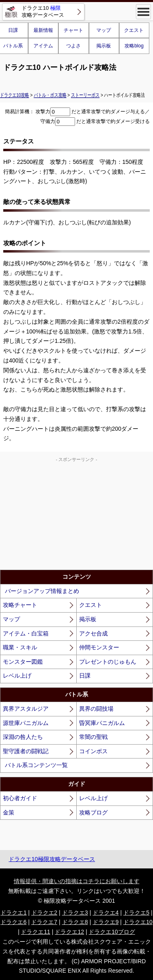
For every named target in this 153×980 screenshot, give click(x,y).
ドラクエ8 (75, 922)
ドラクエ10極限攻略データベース (52, 859)
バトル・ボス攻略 (50, 95)
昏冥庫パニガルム (102, 723)
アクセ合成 (93, 633)
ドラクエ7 (44, 922)
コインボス (93, 751)
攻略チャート (20, 605)
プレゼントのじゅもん (108, 662)
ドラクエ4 (106, 913)
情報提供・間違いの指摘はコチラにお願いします (77, 881)
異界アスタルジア (26, 709)
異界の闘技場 (96, 709)
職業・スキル (20, 647)
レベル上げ (17, 676)
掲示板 (104, 46)
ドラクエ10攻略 (14, 95)
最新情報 (43, 30)
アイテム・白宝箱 (26, 633)
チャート (73, 30)
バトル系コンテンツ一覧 (36, 765)
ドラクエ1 (13, 913)
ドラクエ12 (69, 932)
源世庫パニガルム (26, 723)
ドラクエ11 (35, 932)
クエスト (134, 30)
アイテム (43, 46)
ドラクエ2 (44, 913)
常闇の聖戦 (93, 737)
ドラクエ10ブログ (112, 932)
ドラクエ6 (13, 922)
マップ (104, 30)
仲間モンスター (99, 647)
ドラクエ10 (138, 922)
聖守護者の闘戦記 (26, 751)
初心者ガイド (20, 798)
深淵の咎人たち (23, 737)
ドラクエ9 (106, 922)
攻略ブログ (93, 812)
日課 (85, 676)
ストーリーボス (85, 95)
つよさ (73, 46)
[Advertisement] (76, 515)
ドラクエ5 (136, 913)
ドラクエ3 (75, 913)
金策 (9, 812)
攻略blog (134, 46)
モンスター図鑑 (23, 662)
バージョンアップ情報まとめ (42, 591)
